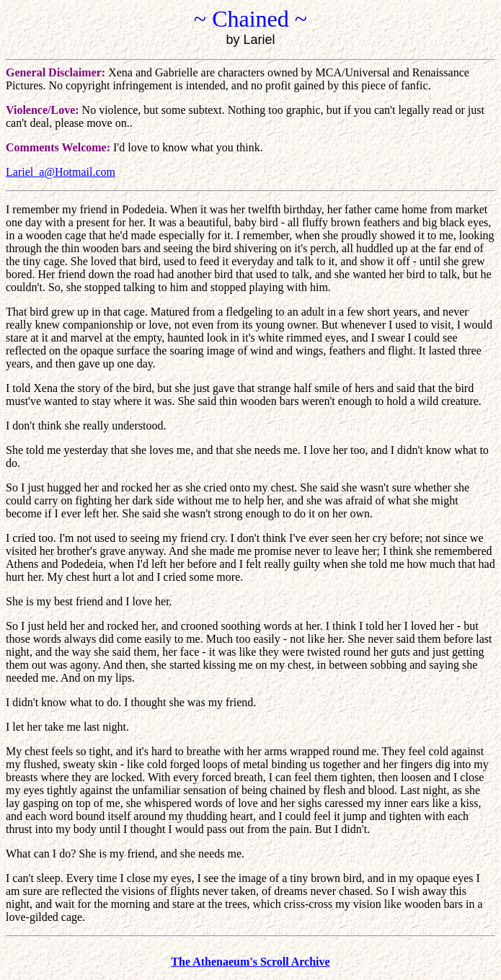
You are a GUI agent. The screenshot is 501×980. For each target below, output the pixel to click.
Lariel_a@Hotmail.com (61, 172)
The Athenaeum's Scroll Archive (250, 962)
